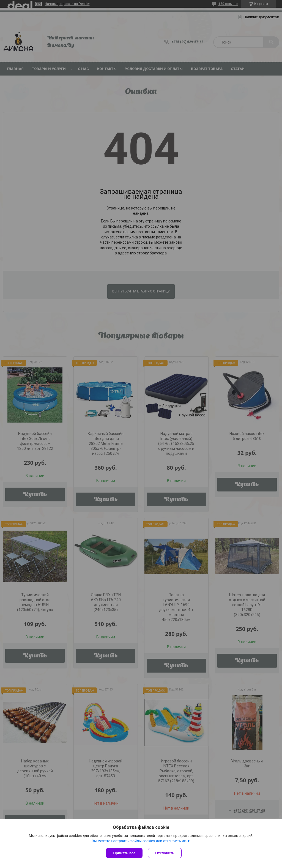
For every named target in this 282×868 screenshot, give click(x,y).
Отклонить (165, 853)
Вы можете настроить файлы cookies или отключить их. (139, 841)
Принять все (124, 853)
